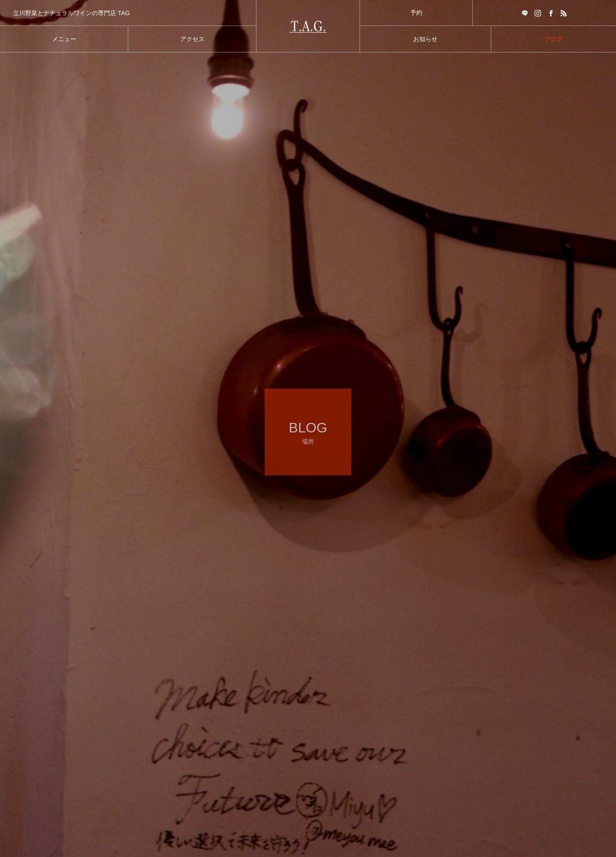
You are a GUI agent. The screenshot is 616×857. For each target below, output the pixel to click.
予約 (416, 13)
